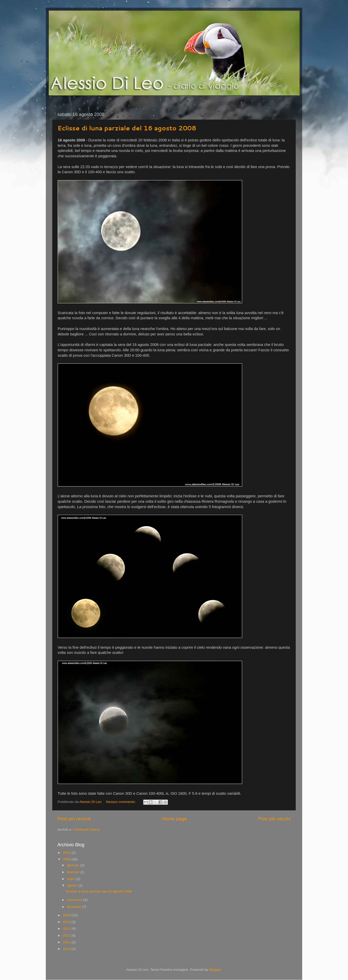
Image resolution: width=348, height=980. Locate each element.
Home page (175, 819)
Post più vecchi (274, 819)
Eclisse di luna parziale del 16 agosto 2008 (127, 128)
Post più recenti (74, 819)
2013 (67, 942)
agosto (73, 885)
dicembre (74, 907)
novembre (75, 900)
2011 (67, 929)
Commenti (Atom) (86, 829)
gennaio (74, 865)
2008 (67, 859)
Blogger (215, 970)
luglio (71, 879)
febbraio (74, 872)
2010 (67, 922)
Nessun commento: (121, 802)
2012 (67, 935)
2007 (67, 853)
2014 (67, 949)
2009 (67, 915)
